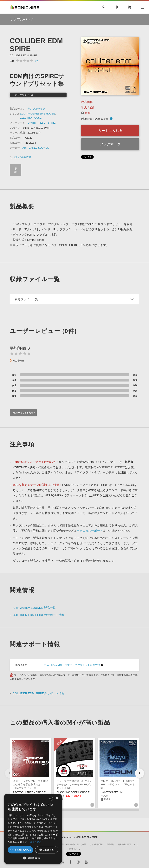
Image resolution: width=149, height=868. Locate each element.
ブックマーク (110, 144)
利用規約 (110, 844)
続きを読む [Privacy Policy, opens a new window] (36, 842)
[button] (139, 773)
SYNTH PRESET (37, 123)
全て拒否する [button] (47, 850)
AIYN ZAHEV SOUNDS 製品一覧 (34, 608)
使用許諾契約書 (20, 157)
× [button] (57, 798)
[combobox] (51, 799)
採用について (75, 849)
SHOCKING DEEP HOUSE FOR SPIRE (79, 792)
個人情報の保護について (128, 844)
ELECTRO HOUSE (31, 118)
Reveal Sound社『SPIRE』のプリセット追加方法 (72, 665)
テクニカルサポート (90, 531)
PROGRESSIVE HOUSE (41, 114)
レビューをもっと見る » (23, 413)
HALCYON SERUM (111, 792)
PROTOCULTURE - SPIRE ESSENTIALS (36, 792)
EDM (23, 114)
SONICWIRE (24, 7)
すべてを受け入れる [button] (21, 850)
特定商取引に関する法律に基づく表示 (70, 844)
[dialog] (33, 829)
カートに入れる (110, 131)
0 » (37, 61)
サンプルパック (36, 109)
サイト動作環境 (96, 844)
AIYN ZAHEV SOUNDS (36, 148)
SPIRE (52, 123)
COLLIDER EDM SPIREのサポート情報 (39, 615)
